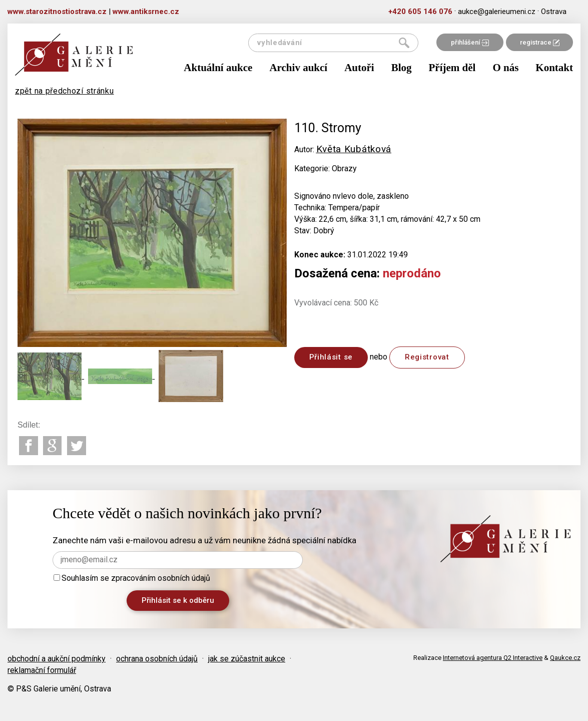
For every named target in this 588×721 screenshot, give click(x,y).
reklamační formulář (42, 670)
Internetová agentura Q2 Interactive (493, 658)
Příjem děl (452, 68)
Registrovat (427, 357)
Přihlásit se (331, 357)
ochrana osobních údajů (157, 659)
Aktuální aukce (218, 68)
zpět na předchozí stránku (65, 91)
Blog (402, 68)
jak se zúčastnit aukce (247, 659)
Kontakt (554, 68)
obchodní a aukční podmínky (57, 659)
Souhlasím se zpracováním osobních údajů (132, 578)
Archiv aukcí (298, 68)
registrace (540, 42)
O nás (505, 68)
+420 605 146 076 (420, 12)
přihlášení (470, 42)
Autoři (359, 68)
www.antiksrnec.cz (146, 12)
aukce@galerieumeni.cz (497, 12)
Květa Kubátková (354, 149)
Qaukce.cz (565, 658)
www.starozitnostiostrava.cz (57, 12)
